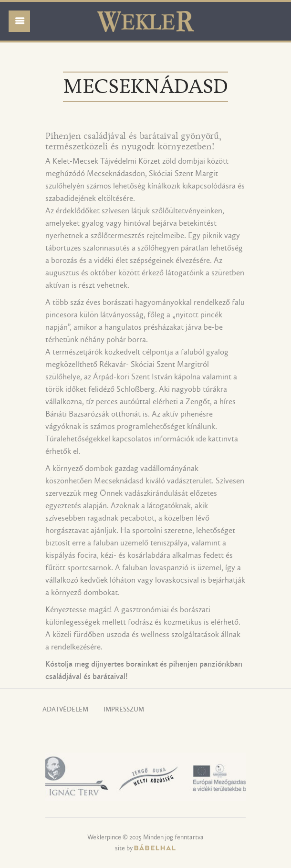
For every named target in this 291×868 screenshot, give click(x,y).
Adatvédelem (65, 710)
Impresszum (124, 710)
